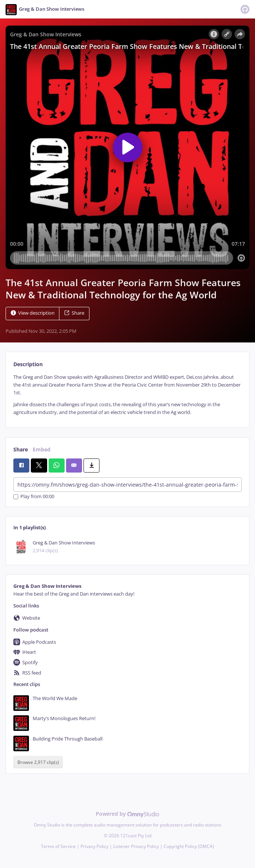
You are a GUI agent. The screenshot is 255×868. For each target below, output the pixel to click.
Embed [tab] (42, 449)
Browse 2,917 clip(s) (38, 762)
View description (33, 313)
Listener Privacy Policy (136, 846)
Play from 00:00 (34, 497)
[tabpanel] (127, 395)
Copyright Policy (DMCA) (189, 846)
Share (74, 313)
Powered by (127, 814)
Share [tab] (21, 449)
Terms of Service (58, 846)
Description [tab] (28, 364)
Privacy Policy (94, 846)
